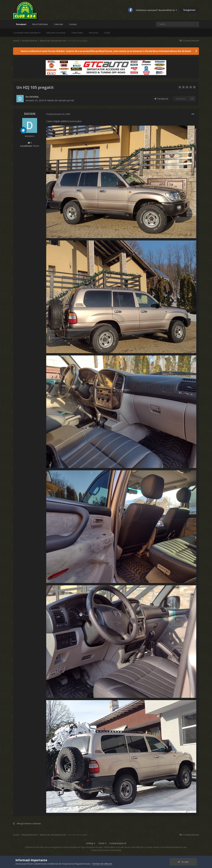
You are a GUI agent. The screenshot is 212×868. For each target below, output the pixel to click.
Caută (107, 33)
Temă (102, 843)
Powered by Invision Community (106, 850)
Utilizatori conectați (56, 33)
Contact (73, 24)
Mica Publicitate (40, 24)
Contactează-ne (118, 843)
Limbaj (90, 843)
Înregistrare (189, 10)
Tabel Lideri (77, 33)
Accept (183, 862)
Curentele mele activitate (27, 33)
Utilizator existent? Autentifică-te (156, 10)
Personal (93, 33)
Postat (58, 114)
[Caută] (174, 24)
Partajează (161, 99)
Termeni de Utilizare (102, 864)
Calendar (58, 24)
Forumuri (21, 26)
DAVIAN (34, 97)
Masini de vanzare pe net (61, 100)
